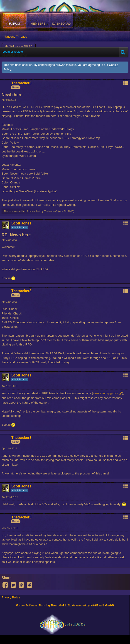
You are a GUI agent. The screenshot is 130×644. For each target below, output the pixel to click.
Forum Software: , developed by (65, 605)
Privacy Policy (11, 597)
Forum (15, 24)
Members (38, 24)
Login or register (13, 52)
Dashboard (61, 24)
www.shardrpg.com (106, 393)
